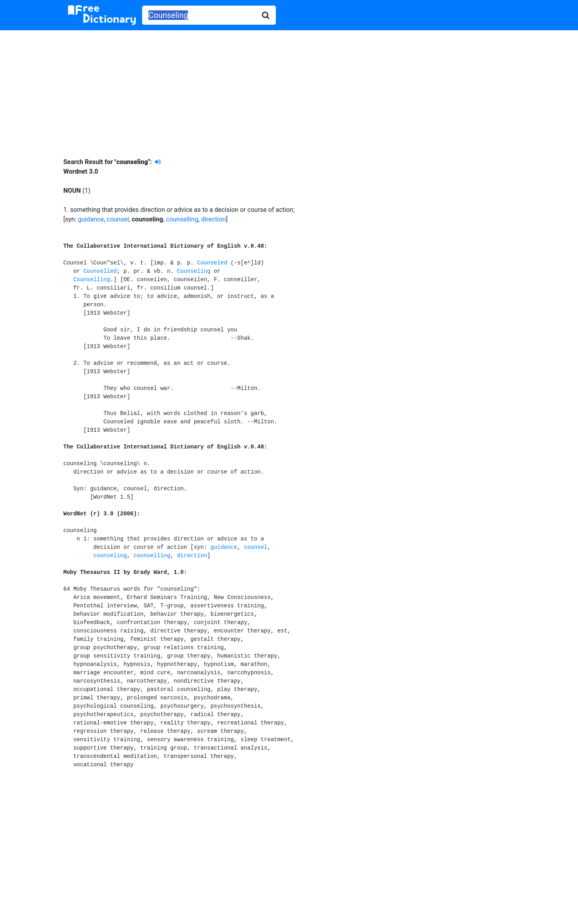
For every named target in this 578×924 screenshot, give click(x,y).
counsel (118, 219)
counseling (110, 556)
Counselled (100, 271)
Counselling (92, 280)
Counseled (212, 263)
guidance (91, 219)
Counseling (194, 271)
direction (213, 219)
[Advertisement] (289, 88)
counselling (182, 219)
